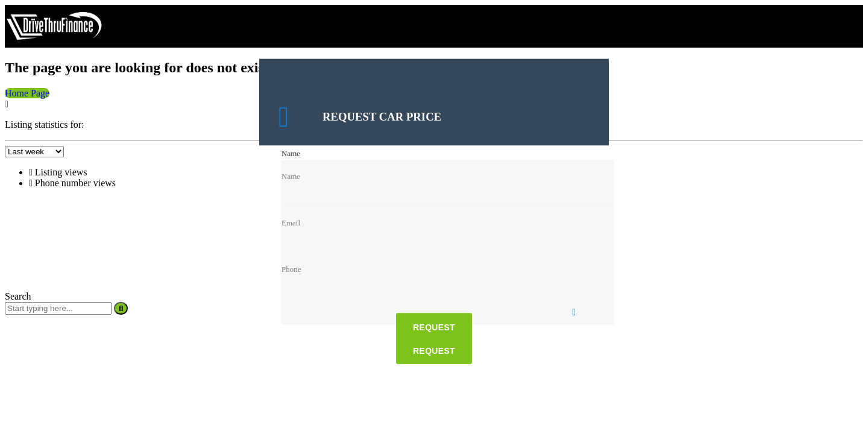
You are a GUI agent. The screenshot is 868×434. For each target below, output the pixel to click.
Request (434, 328)
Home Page (27, 93)
